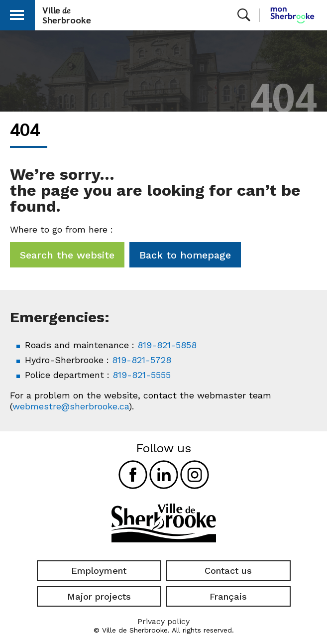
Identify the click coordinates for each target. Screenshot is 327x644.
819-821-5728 (142, 360)
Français (228, 596)
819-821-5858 (167, 345)
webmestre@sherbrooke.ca (71, 406)
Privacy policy (163, 621)
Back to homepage (185, 255)
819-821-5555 (142, 375)
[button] (17, 13)
